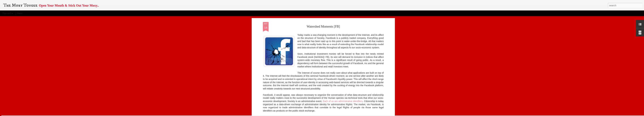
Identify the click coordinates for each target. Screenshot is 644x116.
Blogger (340, 114)
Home (20, 13)
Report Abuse (349, 114)
